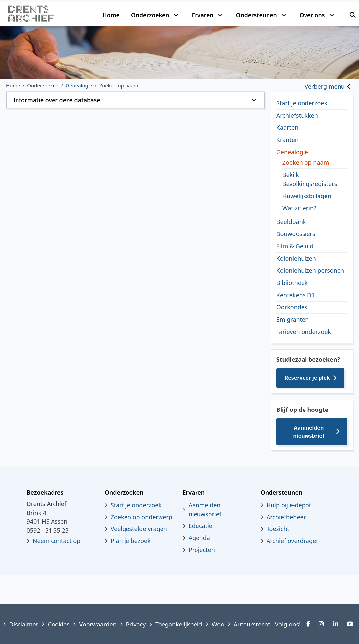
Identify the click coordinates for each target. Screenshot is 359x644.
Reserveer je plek (307, 378)
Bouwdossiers (296, 234)
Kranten (287, 140)
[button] (135, 100)
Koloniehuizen (296, 258)
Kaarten (287, 127)
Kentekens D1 (296, 295)
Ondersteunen (257, 15)
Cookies (59, 624)
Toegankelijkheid (179, 624)
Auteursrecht (252, 624)
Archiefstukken (297, 115)
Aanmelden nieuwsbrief (309, 432)
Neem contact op (57, 541)
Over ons (312, 15)
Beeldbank (291, 222)
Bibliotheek (292, 283)
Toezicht (278, 529)
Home (111, 15)
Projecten (202, 550)
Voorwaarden (98, 624)
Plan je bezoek (131, 541)
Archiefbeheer (286, 517)
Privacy (136, 624)
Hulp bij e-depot (289, 505)
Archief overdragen (293, 541)
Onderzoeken (150, 15)
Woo (218, 624)
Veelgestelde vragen (139, 529)
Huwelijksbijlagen (307, 196)
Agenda (199, 538)
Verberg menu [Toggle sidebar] (325, 86)
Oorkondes (292, 307)
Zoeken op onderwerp (142, 517)
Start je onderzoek (302, 103)
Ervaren (202, 15)
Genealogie (292, 152)
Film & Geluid (295, 246)
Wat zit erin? (299, 208)
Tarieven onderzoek (304, 332)
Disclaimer (24, 624)
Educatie (200, 526)
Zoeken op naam (306, 162)
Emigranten (293, 319)
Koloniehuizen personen (310, 270)
